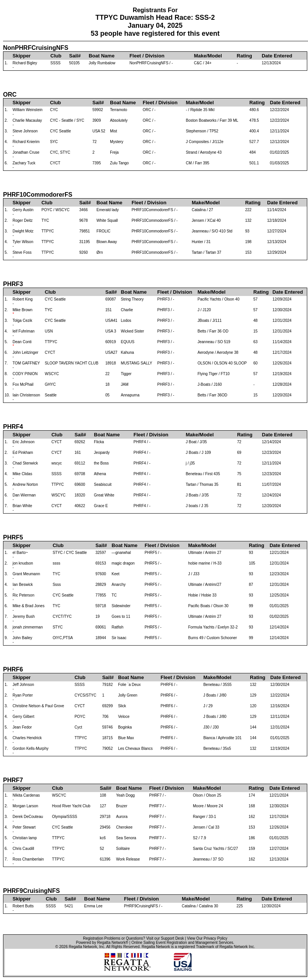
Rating (244, 56)
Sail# (75, 56)
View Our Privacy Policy (207, 938)
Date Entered (277, 56)
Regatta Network (83, 947)
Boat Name (102, 56)
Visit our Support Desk (165, 938)
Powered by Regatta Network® (102, 943)
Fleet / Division (147, 56)
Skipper (22, 56)
